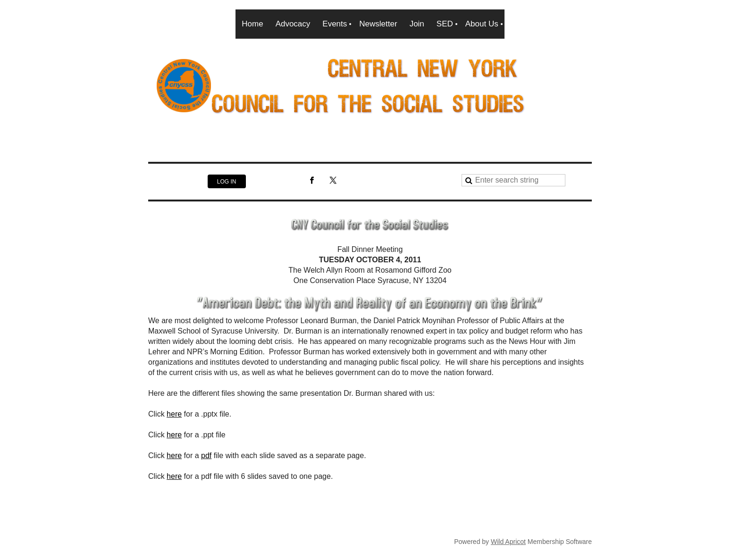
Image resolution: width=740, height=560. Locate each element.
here (174, 414)
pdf (206, 456)
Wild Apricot (508, 542)
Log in (227, 182)
